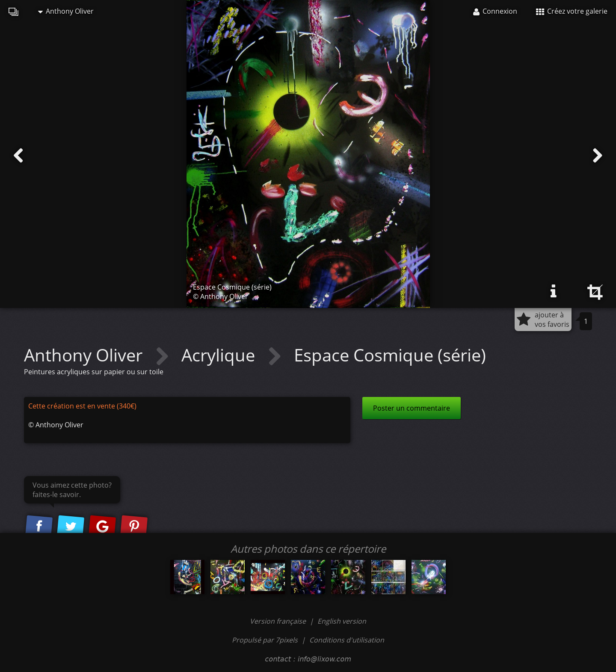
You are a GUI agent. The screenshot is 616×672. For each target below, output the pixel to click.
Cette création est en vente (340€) (82, 406)
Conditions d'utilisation (347, 640)
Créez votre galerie (572, 11)
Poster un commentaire (412, 408)
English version (342, 621)
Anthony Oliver (66, 11)
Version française (279, 621)
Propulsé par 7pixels (265, 640)
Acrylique (220, 355)
